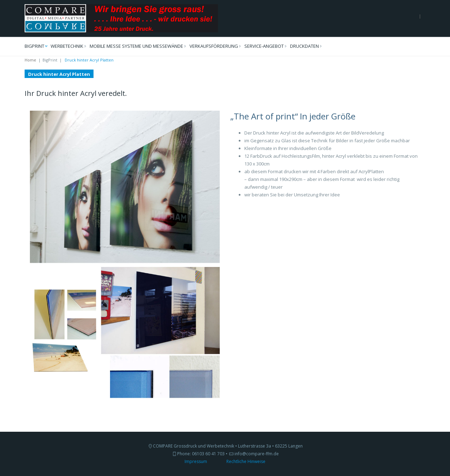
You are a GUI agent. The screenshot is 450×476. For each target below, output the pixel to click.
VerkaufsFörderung (214, 46)
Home (30, 60)
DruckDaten (304, 46)
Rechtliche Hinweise (246, 461)
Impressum (196, 461)
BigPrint (34, 46)
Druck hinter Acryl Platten (59, 74)
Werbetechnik (67, 46)
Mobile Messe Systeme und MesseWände (136, 46)
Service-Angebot (264, 46)
